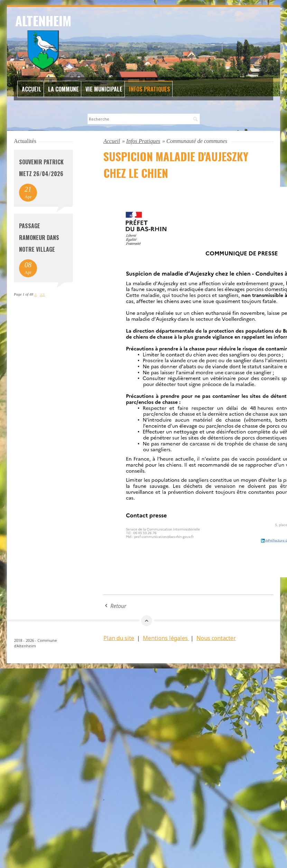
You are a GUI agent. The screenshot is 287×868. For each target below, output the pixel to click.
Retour (118, 606)
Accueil (32, 89)
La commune (63, 89)
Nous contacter (216, 638)
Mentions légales (166, 638)
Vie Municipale (104, 89)
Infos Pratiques (150, 89)
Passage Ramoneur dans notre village (39, 238)
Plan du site (119, 638)
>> (42, 294)
